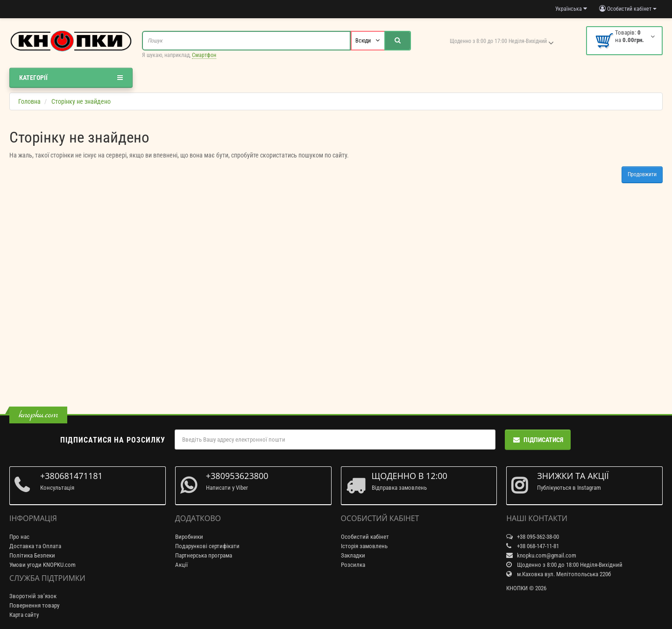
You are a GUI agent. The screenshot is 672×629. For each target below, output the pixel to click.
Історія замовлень (364, 546)
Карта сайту (24, 615)
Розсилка (353, 565)
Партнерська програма (204, 555)
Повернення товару (34, 605)
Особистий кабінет (365, 537)
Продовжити (642, 174)
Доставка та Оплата (35, 546)
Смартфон (204, 55)
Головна (29, 101)
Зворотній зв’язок (33, 596)
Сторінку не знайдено (81, 101)
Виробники (189, 537)
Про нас (19, 537)
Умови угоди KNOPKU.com (42, 565)
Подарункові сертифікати (207, 546)
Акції (181, 565)
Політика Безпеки (32, 555)
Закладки (353, 555)
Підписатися (538, 440)
